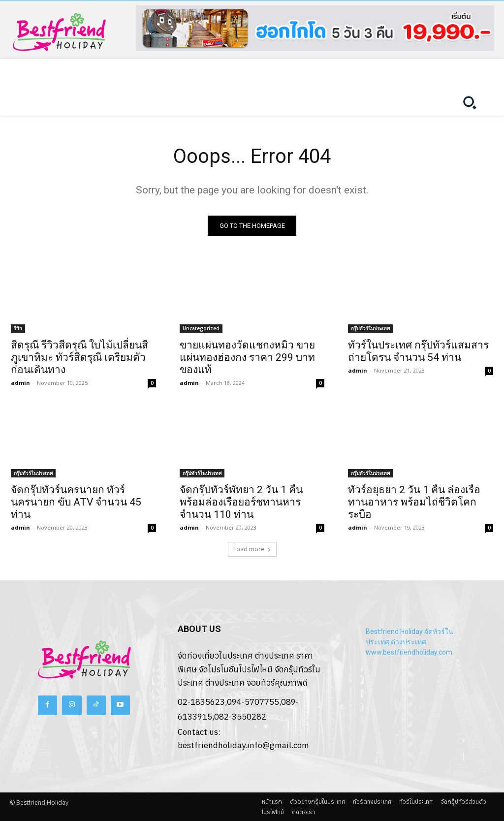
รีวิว (18, 328)
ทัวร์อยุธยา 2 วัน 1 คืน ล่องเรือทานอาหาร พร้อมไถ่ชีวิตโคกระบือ (414, 503)
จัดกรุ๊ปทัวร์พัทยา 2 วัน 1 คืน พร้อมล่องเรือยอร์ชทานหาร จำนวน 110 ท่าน (241, 503)
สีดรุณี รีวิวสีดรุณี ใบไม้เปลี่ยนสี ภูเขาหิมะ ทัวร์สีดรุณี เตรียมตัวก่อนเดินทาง (79, 357)
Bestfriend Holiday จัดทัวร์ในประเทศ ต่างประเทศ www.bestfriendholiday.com (409, 642)
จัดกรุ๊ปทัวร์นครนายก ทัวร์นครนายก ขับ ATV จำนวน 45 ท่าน (76, 503)
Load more (252, 550)
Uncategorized (201, 328)
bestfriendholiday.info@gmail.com (243, 746)
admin (20, 383)
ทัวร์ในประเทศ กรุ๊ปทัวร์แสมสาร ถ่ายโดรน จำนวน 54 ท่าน (418, 351)
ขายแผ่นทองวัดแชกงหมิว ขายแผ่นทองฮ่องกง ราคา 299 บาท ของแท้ (247, 357)
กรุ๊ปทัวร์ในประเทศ (370, 328)
